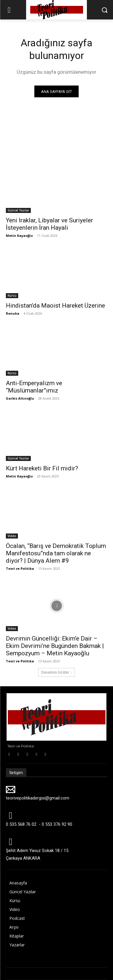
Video (12, 536)
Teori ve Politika (20, 568)
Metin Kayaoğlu (19, 235)
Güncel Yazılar (18, 210)
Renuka (13, 313)
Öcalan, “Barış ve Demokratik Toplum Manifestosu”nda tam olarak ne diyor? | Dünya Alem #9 (56, 553)
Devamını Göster (57, 672)
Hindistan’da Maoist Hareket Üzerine (55, 306)
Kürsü (12, 296)
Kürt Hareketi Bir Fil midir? (42, 468)
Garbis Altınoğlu (20, 398)
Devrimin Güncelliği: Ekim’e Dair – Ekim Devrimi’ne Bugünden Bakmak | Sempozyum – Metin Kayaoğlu (55, 646)
